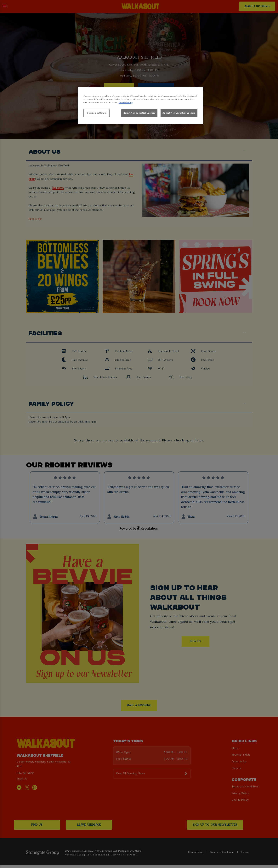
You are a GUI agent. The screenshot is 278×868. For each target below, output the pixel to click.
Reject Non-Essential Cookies (139, 113)
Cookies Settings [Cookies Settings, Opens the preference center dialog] (96, 113)
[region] (140, 105)
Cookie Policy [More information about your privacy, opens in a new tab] (126, 103)
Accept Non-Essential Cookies (179, 113)
